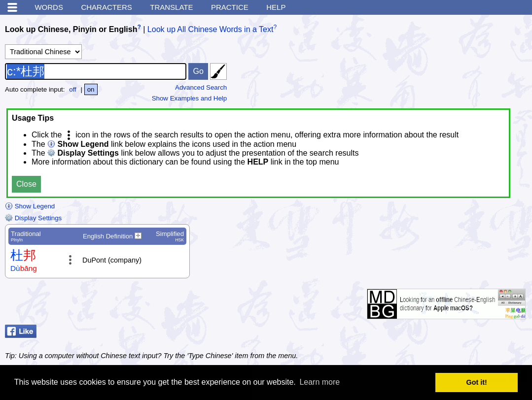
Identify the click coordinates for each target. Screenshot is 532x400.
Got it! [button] (477, 382)
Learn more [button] (319, 382)
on (91, 89)
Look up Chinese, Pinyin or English (71, 29)
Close (26, 184)
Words (49, 7)
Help (276, 7)
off (73, 89)
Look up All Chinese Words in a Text (211, 29)
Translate (171, 7)
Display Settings (33, 218)
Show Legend (30, 206)
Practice (230, 7)
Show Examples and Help (190, 98)
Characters (106, 7)
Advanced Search (201, 87)
